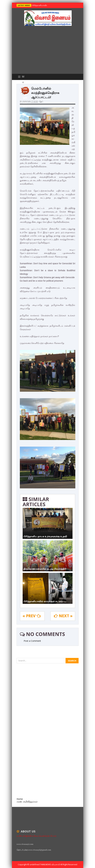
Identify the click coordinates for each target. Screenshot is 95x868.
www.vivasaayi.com (25, 844)
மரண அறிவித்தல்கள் (27, 802)
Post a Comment (32, 641)
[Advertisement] (48, 51)
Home (20, 799)
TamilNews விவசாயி (50, 864)
